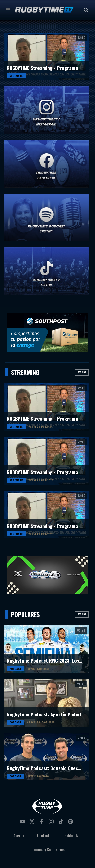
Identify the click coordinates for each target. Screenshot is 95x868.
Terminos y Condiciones (47, 850)
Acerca (19, 835)
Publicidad (72, 835)
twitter (33, 823)
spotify (71, 823)
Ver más (82, 372)
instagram (52, 823)
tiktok (62, 823)
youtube (23, 823)
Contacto (44, 835)
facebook (42, 823)
